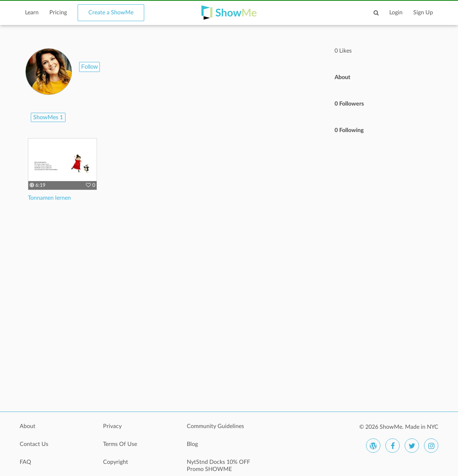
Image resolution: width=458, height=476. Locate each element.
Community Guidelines (215, 426)
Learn (32, 13)
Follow (89, 67)
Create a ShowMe (111, 13)
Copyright (116, 462)
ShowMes (48, 117)
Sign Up (423, 13)
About (28, 426)
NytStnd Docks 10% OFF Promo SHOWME (218, 466)
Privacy (112, 426)
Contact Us (34, 444)
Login (396, 13)
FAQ (25, 462)
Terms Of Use (120, 444)
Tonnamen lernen (49, 198)
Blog (192, 444)
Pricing (58, 13)
